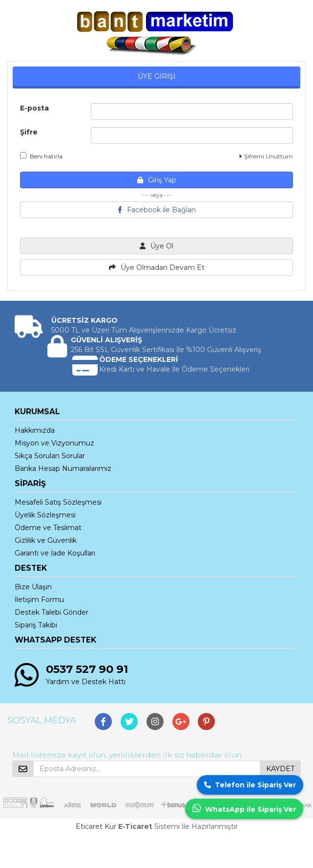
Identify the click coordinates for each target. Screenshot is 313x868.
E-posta (34, 108)
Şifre (29, 132)
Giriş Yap (157, 180)
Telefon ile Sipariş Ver (250, 785)
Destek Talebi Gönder (52, 612)
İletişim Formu (39, 600)
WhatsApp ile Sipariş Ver (244, 809)
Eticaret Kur (96, 826)
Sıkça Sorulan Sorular (50, 456)
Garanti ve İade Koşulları (55, 553)
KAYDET (280, 769)
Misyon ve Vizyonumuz (54, 443)
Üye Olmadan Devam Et (157, 267)
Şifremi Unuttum (266, 156)
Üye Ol (156, 246)
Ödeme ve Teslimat (48, 528)
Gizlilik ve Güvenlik (46, 540)
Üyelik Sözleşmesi (45, 515)
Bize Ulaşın (33, 587)
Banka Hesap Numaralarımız (63, 468)
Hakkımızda (35, 430)
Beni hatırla (41, 156)
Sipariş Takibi (36, 625)
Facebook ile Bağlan (157, 210)
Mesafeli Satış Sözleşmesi (58, 502)
